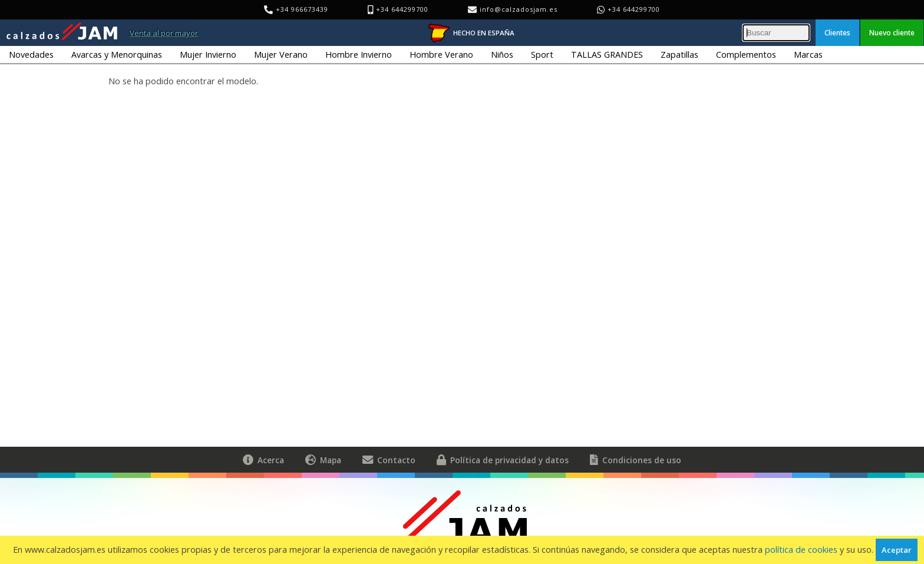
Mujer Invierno (208, 55)
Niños (502, 55)
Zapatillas (679, 55)
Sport (542, 55)
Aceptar (897, 550)
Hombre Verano (441, 55)
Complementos (746, 55)
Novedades (31, 55)
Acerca (263, 460)
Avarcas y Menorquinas (117, 55)
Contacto (389, 460)
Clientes (837, 32)
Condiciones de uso (636, 460)
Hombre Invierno (359, 55)
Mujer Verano (281, 55)
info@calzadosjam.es (519, 9)
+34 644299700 (634, 9)
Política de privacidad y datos (503, 460)
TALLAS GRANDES (607, 55)
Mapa (323, 460)
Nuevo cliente (892, 32)
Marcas (808, 55)
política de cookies (801, 550)
